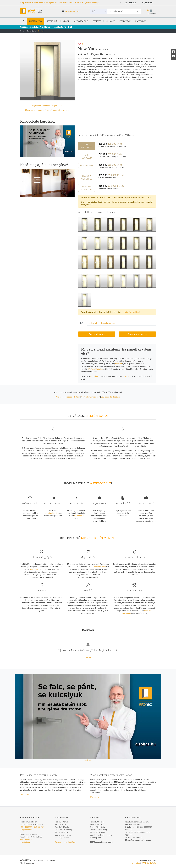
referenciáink (79, 516)
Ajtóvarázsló (81, 21)
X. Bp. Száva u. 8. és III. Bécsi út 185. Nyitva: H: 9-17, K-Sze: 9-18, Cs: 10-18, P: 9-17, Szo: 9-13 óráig (59, 3)
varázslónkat (95, 376)
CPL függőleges (87, 156)
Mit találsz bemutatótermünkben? (38, 110)
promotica (136, 863)
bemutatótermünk (52, 513)
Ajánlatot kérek (97, 334)
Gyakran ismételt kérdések (65, 842)
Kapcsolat (140, 21)
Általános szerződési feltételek (68, 397)
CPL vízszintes (87, 146)
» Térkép (88, 657)
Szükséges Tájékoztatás (111, 397)
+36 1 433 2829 (39, 827)
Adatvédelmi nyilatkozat (91, 397)
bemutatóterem (100, 567)
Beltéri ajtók (30, 31)
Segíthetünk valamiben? (41, 106)
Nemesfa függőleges (87, 188)
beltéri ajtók (36, 21)
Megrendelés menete (61, 110)
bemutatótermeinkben (130, 312)
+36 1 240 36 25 (26, 840)
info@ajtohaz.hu (72, 11)
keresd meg (127, 376)
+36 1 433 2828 (26, 827)
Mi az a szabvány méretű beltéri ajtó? (111, 775)
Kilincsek (110, 21)
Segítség (97, 21)
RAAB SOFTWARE (149, 863)
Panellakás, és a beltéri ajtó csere (39, 775)
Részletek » (25, 795)
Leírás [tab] (83, 323)
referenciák (34, 569)
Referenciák (52, 21)
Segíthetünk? (147, 3)
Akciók (66, 21)
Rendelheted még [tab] (108, 323)
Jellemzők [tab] (93, 323)
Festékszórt (87, 165)
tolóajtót (118, 364)
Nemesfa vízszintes (87, 177)
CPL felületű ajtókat (95, 369)
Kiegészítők (125, 21)
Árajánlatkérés (57, 106)
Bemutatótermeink (137, 334)
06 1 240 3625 (130, 3)
